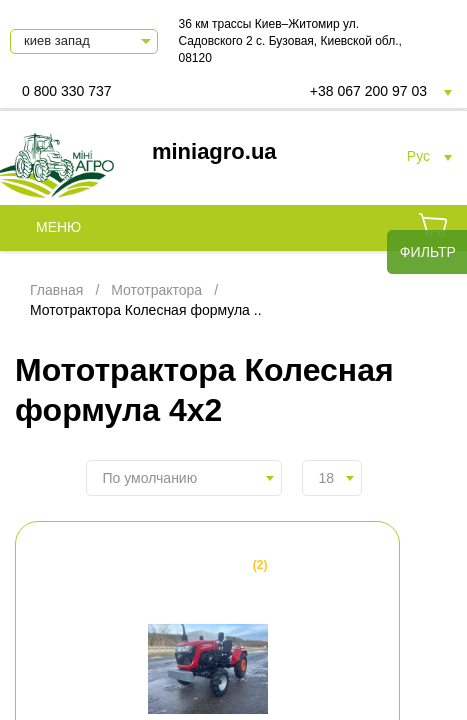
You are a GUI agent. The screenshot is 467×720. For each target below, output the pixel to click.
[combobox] (184, 478)
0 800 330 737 (67, 91)
